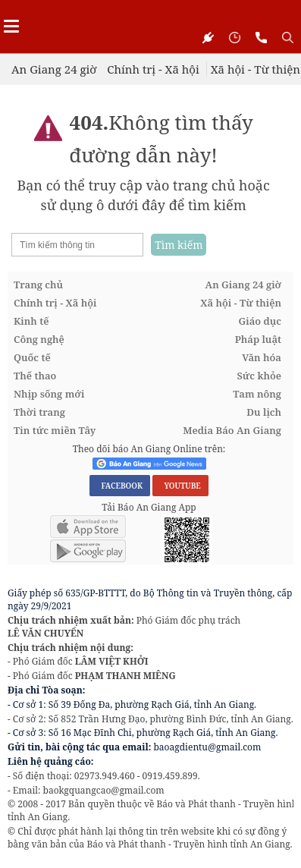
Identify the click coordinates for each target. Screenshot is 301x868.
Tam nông (257, 394)
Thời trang (39, 412)
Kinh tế (31, 321)
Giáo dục (260, 321)
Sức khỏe (259, 376)
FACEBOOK (120, 486)
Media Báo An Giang (232, 430)
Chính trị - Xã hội (153, 69)
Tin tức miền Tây (55, 430)
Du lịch (264, 412)
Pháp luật (258, 339)
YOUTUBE (180, 486)
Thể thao (35, 376)
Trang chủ (38, 285)
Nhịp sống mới (49, 394)
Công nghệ (39, 339)
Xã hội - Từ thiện (256, 69)
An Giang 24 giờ (54, 69)
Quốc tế (32, 357)
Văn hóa (262, 357)
